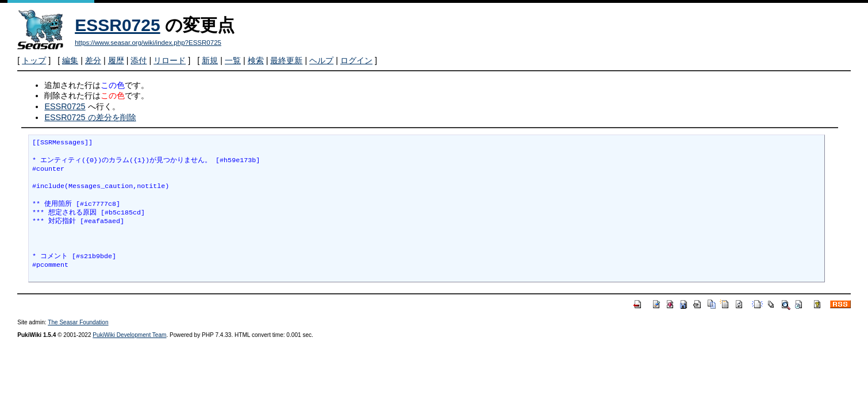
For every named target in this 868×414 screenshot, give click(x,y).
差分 (93, 60)
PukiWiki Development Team (129, 335)
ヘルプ (321, 60)
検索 (256, 60)
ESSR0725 (117, 25)
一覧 (233, 60)
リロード (170, 60)
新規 (210, 60)
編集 (70, 60)
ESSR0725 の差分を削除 (90, 117)
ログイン (356, 60)
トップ (34, 60)
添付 (139, 60)
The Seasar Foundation (78, 322)
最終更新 (286, 60)
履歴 (116, 60)
